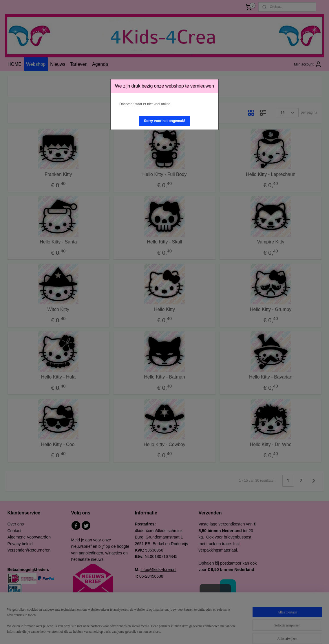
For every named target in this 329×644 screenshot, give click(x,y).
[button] (164, 121)
